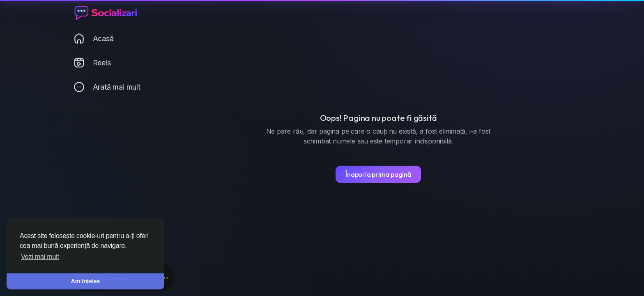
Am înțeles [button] (86, 281)
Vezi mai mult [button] (40, 257)
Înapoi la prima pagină (378, 174)
